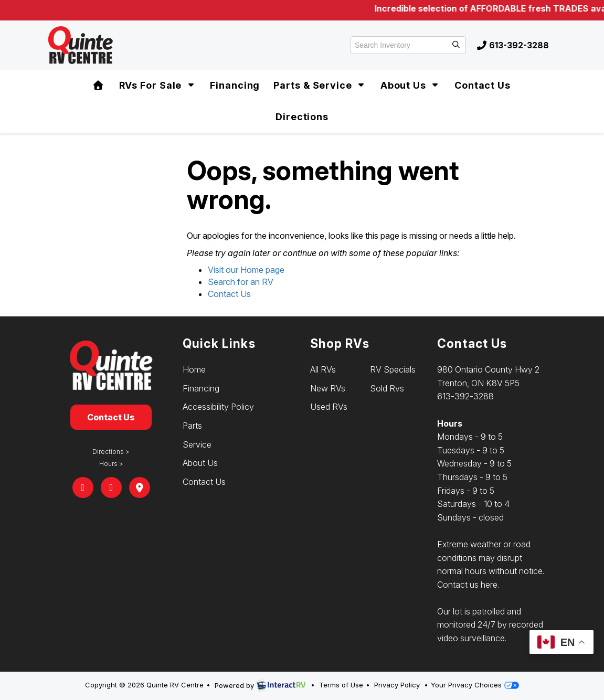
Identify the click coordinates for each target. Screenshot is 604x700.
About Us (411, 85)
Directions (302, 117)
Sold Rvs (387, 388)
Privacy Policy (397, 685)
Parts (192, 426)
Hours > (111, 464)
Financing (235, 85)
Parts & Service (320, 85)
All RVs (323, 369)
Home (194, 369)
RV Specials (393, 369)
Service (197, 444)
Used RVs (329, 407)
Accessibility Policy (218, 407)
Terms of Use (341, 685)
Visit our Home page (246, 270)
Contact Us (483, 85)
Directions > (111, 452)
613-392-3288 (513, 45)
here (489, 585)
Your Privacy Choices (475, 685)
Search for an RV (241, 282)
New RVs (328, 388)
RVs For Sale (158, 85)
